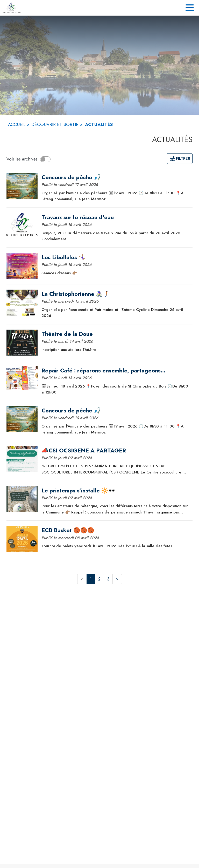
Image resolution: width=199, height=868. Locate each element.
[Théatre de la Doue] (115, 334)
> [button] (117, 579)
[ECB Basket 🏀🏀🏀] (115, 530)
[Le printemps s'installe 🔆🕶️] (115, 491)
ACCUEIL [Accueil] (17, 124)
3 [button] (108, 579)
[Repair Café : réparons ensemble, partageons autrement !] (115, 371)
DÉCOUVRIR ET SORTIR (55, 124)
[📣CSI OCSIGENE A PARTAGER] (115, 451)
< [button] (82, 579)
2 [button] (99, 579)
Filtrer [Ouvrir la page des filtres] (180, 158)
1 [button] (91, 579)
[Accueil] (12, 8)
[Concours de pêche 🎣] (115, 177)
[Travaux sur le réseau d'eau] (115, 217)
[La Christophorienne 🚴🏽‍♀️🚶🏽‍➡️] (115, 294)
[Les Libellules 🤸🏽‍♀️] (115, 257)
